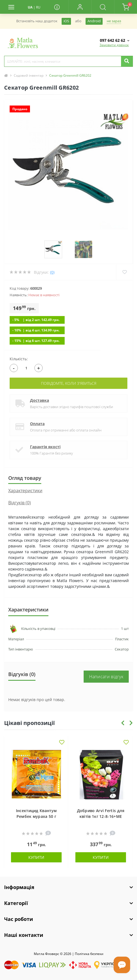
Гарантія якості (45, 447)
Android (94, 21)
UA (30, 7)
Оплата (37, 424)
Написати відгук (106, 677)
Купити (36, 857)
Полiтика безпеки (89, 954)
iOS (66, 21)
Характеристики (25, 491)
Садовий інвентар (29, 75)
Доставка (39, 400)
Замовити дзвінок (114, 45)
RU (38, 7)
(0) (52, 272)
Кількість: (19, 359)
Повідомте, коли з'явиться (69, 383)
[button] (80, 7)
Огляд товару (25, 478)
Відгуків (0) (20, 503)
